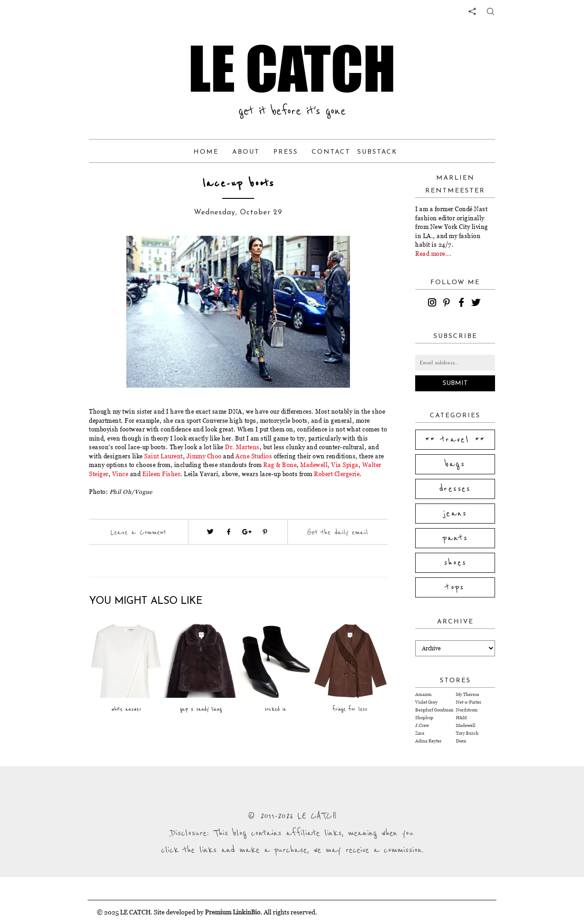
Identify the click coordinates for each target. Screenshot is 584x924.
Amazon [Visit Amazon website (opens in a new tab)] (423, 694)
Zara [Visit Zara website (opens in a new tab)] (420, 733)
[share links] (472, 11)
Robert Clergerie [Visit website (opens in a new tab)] (337, 474)
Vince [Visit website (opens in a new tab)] (120, 474)
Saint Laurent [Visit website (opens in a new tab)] (164, 456)
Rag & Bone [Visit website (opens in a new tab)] (280, 465)
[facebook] (463, 304)
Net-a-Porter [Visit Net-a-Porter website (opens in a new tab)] (469, 702)
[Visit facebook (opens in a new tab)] (229, 532)
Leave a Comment (138, 532)
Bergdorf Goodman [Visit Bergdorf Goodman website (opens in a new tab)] (434, 710)
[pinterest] (448, 304)
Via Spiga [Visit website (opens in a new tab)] (345, 465)
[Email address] (455, 363)
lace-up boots (238, 184)
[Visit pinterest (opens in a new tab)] (265, 532)
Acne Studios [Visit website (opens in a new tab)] (254, 456)
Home (206, 152)
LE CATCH (292, 68)
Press (286, 152)
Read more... (433, 254)
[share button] (490, 11)
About (246, 152)
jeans (455, 514)
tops (455, 587)
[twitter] (477, 304)
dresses (455, 489)
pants (455, 538)
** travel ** (455, 440)
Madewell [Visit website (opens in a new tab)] (314, 465)
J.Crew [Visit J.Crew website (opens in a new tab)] (422, 725)
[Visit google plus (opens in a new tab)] (247, 532)
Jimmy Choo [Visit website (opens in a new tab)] (204, 456)
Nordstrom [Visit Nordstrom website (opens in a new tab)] (467, 710)
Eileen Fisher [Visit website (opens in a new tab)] (162, 474)
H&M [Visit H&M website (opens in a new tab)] (461, 718)
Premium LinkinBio (233, 912)
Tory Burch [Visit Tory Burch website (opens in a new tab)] (467, 733)
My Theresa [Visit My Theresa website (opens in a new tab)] (467, 694)
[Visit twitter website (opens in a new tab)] (210, 532)
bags (455, 464)
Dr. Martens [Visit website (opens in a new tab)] (242, 447)
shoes (455, 563)
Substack (377, 152)
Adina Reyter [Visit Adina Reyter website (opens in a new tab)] (428, 741)
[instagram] (433, 304)
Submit (455, 383)
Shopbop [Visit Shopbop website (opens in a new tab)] (424, 718)
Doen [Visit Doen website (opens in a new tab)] (461, 741)
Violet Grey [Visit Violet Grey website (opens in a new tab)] (426, 702)
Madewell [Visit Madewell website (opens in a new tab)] (466, 725)
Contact (331, 152)
